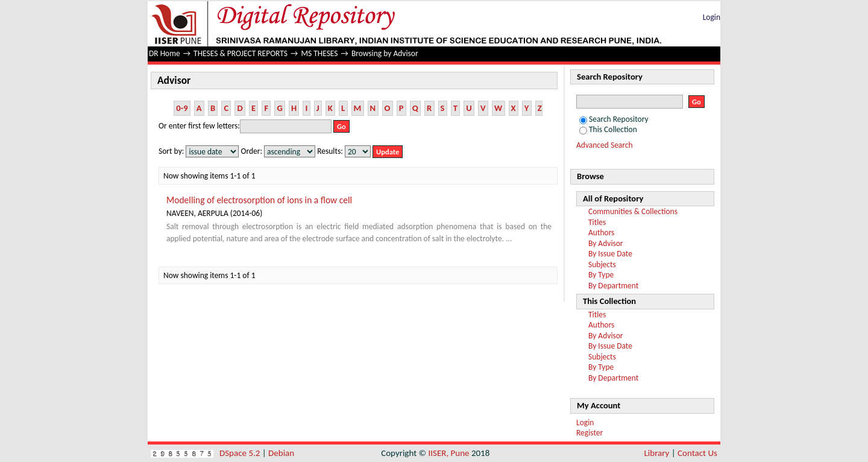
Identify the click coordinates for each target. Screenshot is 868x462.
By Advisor (606, 243)
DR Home (165, 53)
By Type (601, 275)
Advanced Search (605, 145)
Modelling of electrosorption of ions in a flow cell (259, 200)
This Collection (608, 129)
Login (712, 17)
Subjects (602, 264)
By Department (613, 286)
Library (657, 453)
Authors (601, 233)
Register (590, 433)
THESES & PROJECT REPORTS (241, 53)
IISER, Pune (448, 453)
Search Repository (614, 119)
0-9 (182, 108)
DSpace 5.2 (241, 453)
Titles (597, 222)
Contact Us (697, 453)
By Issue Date (610, 254)
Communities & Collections (633, 211)
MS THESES (319, 53)
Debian (281, 453)
